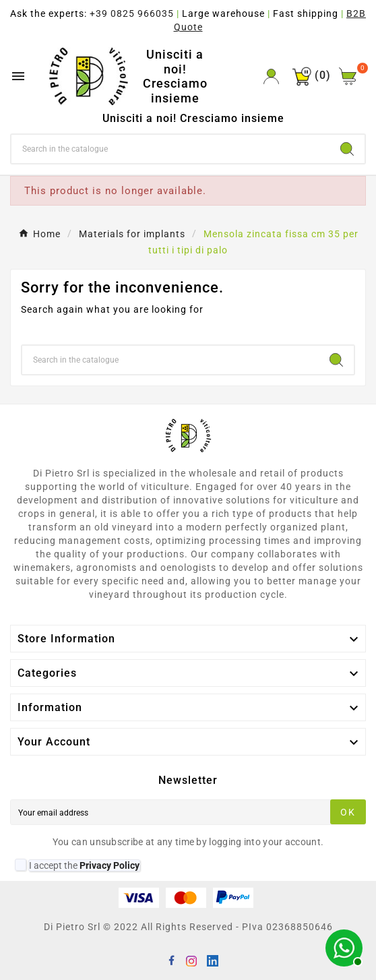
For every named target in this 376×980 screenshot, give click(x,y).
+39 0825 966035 (132, 13)
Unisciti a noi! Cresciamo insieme (175, 76)
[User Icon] (271, 76)
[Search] (170, 149)
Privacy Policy (109, 865)
